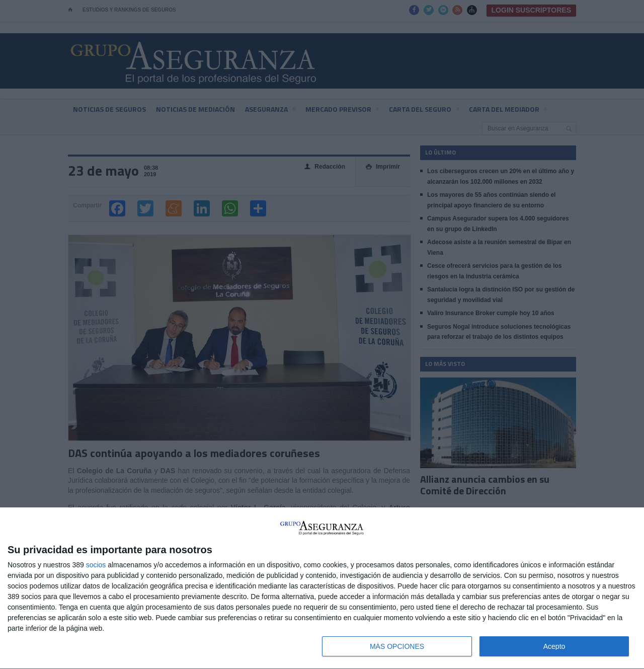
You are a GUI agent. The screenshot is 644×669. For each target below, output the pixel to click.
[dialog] (322, 588)
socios (96, 565)
